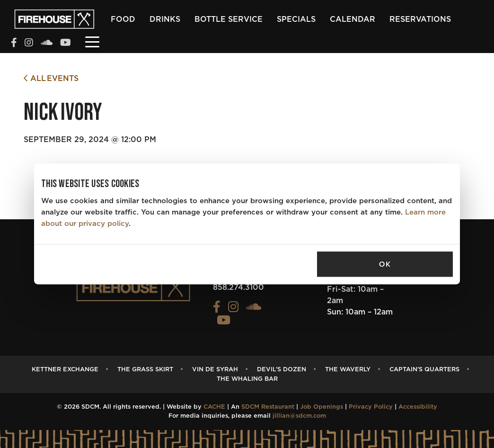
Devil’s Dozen (282, 370)
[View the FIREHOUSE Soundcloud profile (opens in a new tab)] (47, 44)
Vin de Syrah (215, 370)
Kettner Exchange (65, 370)
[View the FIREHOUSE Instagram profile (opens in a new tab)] (29, 44)
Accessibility (418, 407)
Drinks (165, 19)
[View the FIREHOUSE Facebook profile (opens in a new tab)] (14, 44)
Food (123, 19)
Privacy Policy (371, 407)
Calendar (353, 19)
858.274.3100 (238, 287)
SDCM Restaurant (268, 407)
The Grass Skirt (145, 370)
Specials (296, 19)
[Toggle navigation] (92, 41)
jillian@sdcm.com (299, 416)
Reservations (420, 19)
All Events (51, 78)
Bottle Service (229, 19)
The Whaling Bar (247, 379)
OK (385, 264)
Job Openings (322, 407)
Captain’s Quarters (424, 370)
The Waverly (348, 370)
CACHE (214, 407)
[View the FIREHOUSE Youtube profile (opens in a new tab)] (66, 44)
